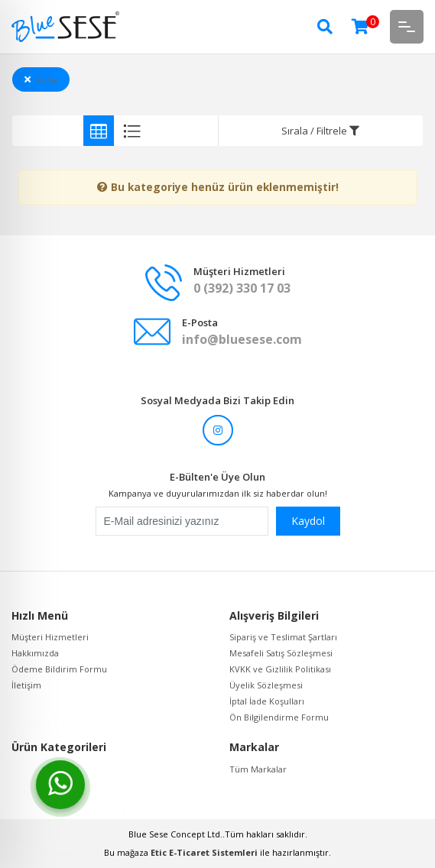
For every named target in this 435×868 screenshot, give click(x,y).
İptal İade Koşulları (267, 701)
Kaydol (308, 521)
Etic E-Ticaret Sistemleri (204, 852)
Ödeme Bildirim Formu (59, 669)
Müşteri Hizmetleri (50, 637)
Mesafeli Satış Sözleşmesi (281, 653)
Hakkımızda (35, 653)
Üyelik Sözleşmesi (266, 685)
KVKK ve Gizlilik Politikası (280, 669)
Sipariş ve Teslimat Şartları (283, 637)
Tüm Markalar (258, 769)
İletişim (26, 685)
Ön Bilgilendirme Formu (279, 717)
